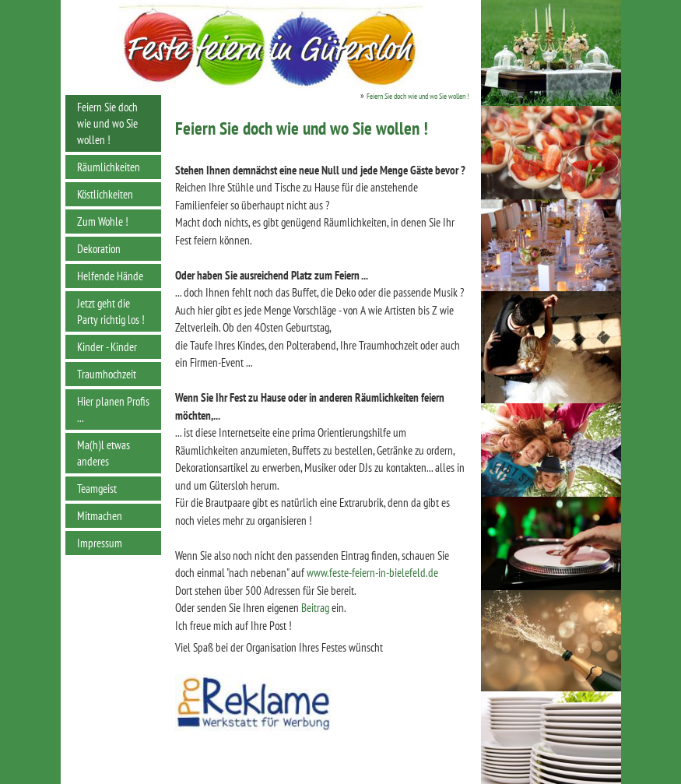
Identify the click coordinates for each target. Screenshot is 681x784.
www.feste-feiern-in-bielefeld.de (372, 573)
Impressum (100, 543)
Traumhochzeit (107, 374)
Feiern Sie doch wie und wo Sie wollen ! (107, 123)
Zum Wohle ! (103, 221)
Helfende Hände (110, 276)
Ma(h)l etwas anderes (104, 453)
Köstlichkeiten (105, 194)
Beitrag (315, 608)
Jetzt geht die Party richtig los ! (111, 311)
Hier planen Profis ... (113, 410)
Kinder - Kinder (107, 347)
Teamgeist (97, 489)
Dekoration (99, 249)
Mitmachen (100, 516)
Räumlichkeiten (109, 167)
